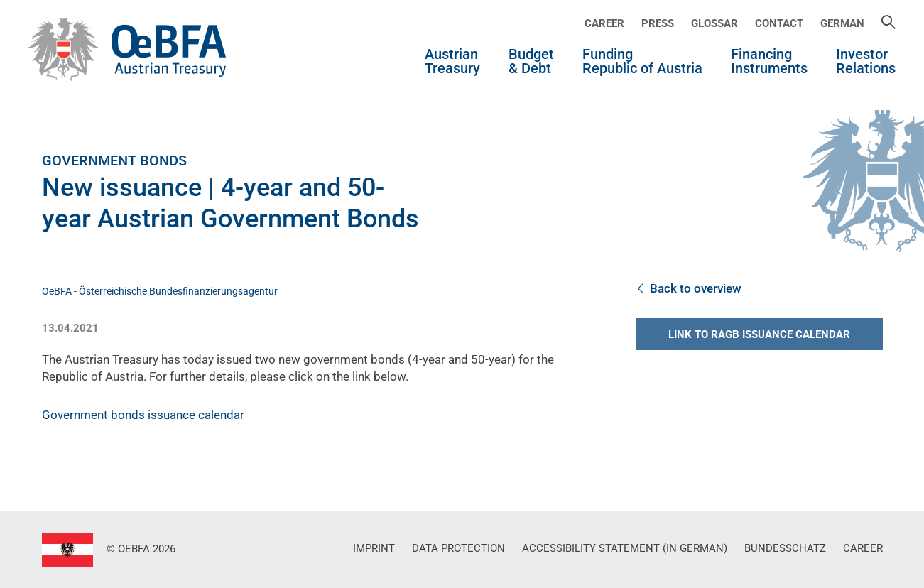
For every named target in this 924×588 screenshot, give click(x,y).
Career (604, 23)
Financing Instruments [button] (769, 62)
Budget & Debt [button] (531, 62)
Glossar (714, 23)
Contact (779, 23)
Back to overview (689, 288)
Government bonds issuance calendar (143, 415)
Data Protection (458, 548)
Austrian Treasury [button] (452, 62)
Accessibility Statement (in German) (625, 548)
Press (658, 23)
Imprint (374, 548)
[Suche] (888, 23)
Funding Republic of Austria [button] (642, 62)
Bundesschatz (785, 548)
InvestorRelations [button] (866, 62)
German (842, 23)
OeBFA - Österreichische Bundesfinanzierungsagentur (160, 291)
